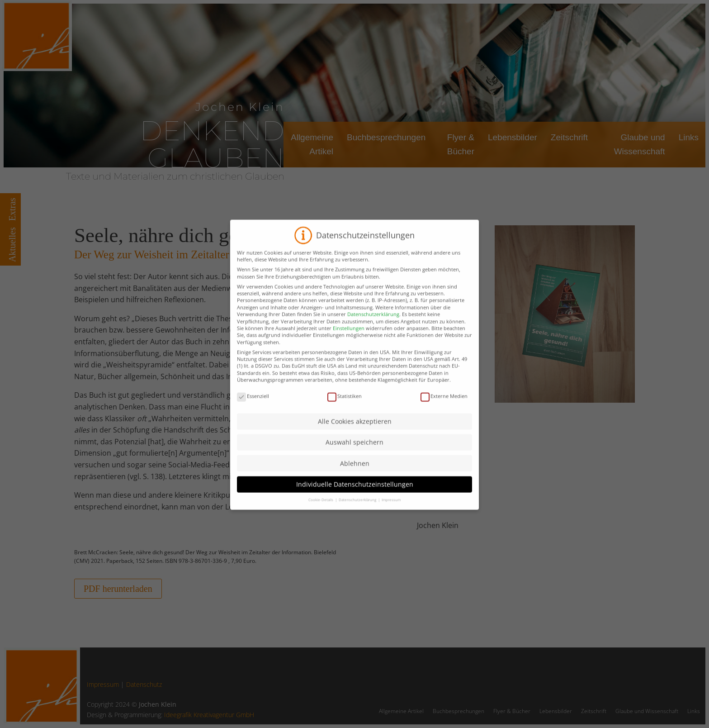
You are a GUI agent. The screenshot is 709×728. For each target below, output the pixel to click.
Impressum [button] (391, 510)
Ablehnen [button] (355, 474)
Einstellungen (349, 339)
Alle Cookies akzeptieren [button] (355, 432)
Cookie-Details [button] (321, 510)
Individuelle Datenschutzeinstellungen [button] (355, 495)
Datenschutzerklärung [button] (358, 510)
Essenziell (253, 407)
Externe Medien (444, 407)
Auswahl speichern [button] (354, 453)
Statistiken (345, 407)
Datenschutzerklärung (373, 325)
